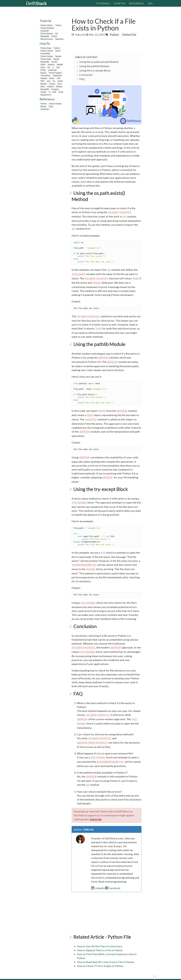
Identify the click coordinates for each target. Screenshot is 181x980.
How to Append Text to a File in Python (100, 944)
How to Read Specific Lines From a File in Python (105, 956)
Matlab (60, 64)
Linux (43, 67)
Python (57, 48)
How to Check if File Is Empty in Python (100, 960)
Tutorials (103, 3)
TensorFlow (45, 75)
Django (56, 59)
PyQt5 (54, 36)
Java (48, 81)
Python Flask (46, 59)
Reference (137, 3)
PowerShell (45, 53)
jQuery (43, 73)
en (150, 3)
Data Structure (47, 39)
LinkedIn (98, 882)
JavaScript (45, 31)
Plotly (43, 64)
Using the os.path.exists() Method (99, 62)
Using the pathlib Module (94, 66)
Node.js (44, 84)
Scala (61, 92)
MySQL (59, 86)
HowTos (120, 3)
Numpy (58, 56)
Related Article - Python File (100, 931)
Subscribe (96, 813)
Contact (150, 977)
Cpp (58, 67)
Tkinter (58, 25)
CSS (59, 78)
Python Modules (47, 28)
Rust (60, 84)
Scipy (51, 106)
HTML (43, 70)
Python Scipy (46, 48)
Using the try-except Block (95, 70)
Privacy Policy (125, 977)
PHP (42, 81)
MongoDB (45, 89)
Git (57, 33)
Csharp (52, 84)
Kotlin (60, 81)
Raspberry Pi (46, 95)
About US (97, 977)
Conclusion (86, 75)
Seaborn (51, 64)
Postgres (55, 89)
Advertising (139, 977)
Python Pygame (55, 73)
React (52, 78)
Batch (58, 51)
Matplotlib (45, 36)
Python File (129, 35)
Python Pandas (47, 56)
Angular (44, 78)
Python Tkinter (47, 51)
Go (54, 81)
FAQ (82, 79)
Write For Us (110, 977)
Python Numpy (47, 33)
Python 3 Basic (47, 25)
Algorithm (59, 39)
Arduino (51, 86)
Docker (54, 62)
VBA (54, 92)
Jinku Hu (80, 35)
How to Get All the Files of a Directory (100, 940)
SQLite (43, 92)
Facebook (113, 882)
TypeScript (57, 75)
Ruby (43, 86)
